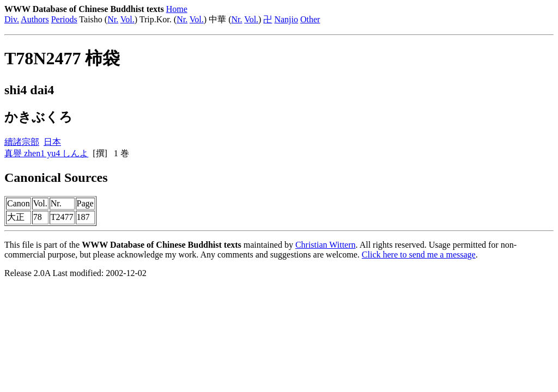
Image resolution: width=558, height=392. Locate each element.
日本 (52, 142)
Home (177, 9)
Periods (64, 19)
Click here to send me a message (419, 255)
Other (310, 19)
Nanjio (286, 19)
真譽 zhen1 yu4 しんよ (46, 153)
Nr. (113, 19)
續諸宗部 (22, 142)
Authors (35, 19)
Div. (12, 19)
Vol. (128, 19)
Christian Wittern (326, 245)
